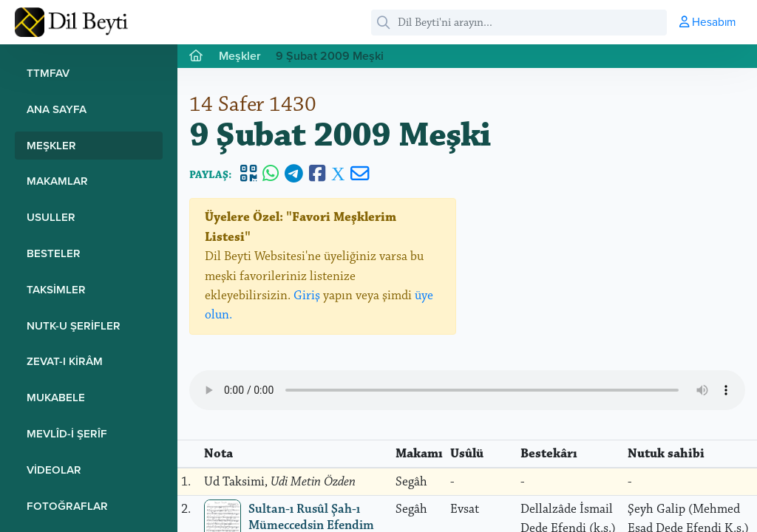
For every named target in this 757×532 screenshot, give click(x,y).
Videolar (54, 470)
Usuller (51, 217)
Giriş (307, 296)
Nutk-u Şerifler (74, 325)
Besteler (54, 253)
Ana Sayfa (57, 109)
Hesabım (707, 21)
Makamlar (57, 181)
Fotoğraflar (67, 506)
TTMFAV (48, 73)
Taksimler (56, 289)
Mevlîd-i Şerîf (67, 433)
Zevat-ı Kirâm (65, 361)
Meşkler (51, 145)
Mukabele (56, 397)
